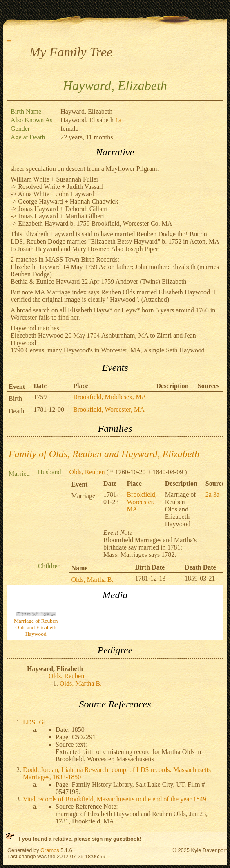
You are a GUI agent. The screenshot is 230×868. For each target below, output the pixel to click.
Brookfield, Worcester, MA (109, 409)
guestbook (126, 839)
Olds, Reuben (87, 472)
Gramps (50, 850)
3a (216, 495)
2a (209, 495)
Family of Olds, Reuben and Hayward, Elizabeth (104, 454)
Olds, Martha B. (92, 580)
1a (118, 120)
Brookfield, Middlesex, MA (110, 397)
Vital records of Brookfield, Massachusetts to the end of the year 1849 (115, 799)
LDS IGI (34, 722)
